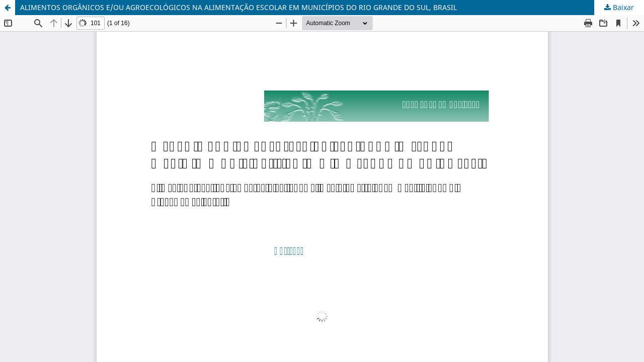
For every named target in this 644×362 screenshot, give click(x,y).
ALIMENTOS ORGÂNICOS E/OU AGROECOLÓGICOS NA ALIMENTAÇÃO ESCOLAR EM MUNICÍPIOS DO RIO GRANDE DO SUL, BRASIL (238, 7)
